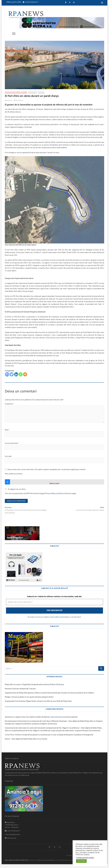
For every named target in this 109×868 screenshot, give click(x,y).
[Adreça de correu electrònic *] (54, 446)
